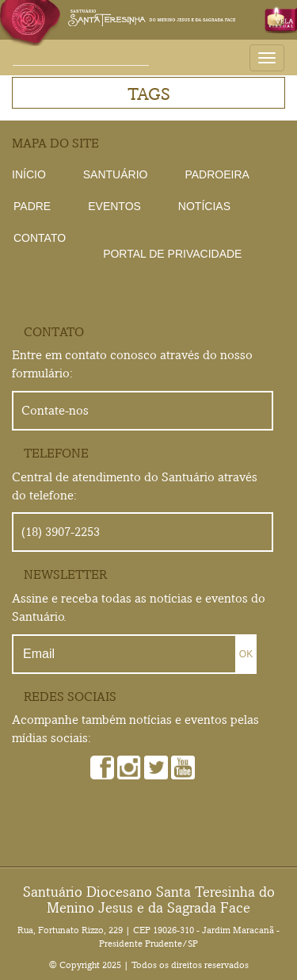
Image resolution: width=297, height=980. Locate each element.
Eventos (114, 206)
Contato (40, 238)
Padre (32, 206)
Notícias (204, 206)
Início (29, 174)
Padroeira (217, 174)
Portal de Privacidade (172, 254)
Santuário (116, 174)
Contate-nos (55, 410)
